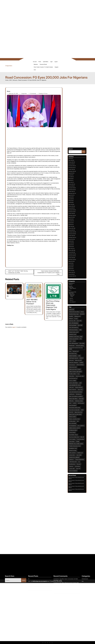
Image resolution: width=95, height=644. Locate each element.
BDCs (74, 333)
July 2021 (74, 297)
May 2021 (74, 298)
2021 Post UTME (75, 321)
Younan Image (75, 382)
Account (35, 62)
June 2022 (74, 288)
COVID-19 (79, 336)
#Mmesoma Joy (77, 319)
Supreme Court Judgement (76, 378)
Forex (78, 343)
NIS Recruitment (75, 363)
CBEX (78, 335)
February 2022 (75, 291)
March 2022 (74, 291)
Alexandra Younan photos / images (76, 327)
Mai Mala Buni (78, 351)
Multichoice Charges (78, 354)
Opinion (74, 307)
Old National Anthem (75, 366)
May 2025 (74, 262)
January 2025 (74, 265)
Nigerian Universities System (76, 362)
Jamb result (75, 348)
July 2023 (74, 278)
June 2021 (74, 298)
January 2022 (74, 292)
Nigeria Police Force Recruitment (76, 360)
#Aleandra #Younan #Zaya (76, 317)
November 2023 (75, 275)
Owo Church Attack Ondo (76, 369)
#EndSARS (79, 318)
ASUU (76, 329)
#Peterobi (75, 320)
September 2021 (75, 295)
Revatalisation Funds (75, 374)
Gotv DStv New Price (75, 345)
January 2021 (74, 301)
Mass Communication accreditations (77, 352)
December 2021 (75, 293)
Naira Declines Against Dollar (76, 357)
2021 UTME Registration (76, 322)
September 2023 (75, 277)
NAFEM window (79, 355)
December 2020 (75, 302)
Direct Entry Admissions (76, 338)
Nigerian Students (75, 361)
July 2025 (74, 260)
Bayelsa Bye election (78, 331)
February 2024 (75, 273)
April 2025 (74, 262)
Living (74, 306)
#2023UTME (75, 316)
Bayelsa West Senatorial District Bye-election (77, 332)
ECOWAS (79, 338)
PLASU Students (75, 370)
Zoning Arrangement (75, 383)
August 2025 (74, 259)
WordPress (59, 581)
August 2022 (74, 287)
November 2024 (75, 266)
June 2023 (74, 279)
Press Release (75, 313)
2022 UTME (78, 323)
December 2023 (75, 275)
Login (51, 62)
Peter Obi (79, 369)
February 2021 (75, 301)
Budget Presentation (75, 335)
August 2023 (74, 278)
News (9, 91)
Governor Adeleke (75, 346)
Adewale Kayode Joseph (76, 325)
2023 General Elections (76, 325)
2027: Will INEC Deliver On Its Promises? (32, 302)
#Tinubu (77, 320)
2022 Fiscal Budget (75, 323)
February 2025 (75, 264)
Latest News (46, 62)
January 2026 (74, 255)
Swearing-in (75, 379)
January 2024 (74, 274)
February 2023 (75, 282)
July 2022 (74, 288)
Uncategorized (75, 309)
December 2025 (75, 256)
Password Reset (43, 64)
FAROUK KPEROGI (78, 339)
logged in (14, 327)
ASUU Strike (79, 330)
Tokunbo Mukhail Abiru (78, 379)
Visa (78, 379)
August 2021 (74, 296)
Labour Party (78, 349)
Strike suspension (75, 376)
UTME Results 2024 (75, 379)
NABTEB (76, 355)
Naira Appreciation (75, 356)
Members (36, 64)
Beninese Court (76, 333)
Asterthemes (46, 581)
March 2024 (74, 272)
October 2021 (74, 294)
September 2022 (75, 286)
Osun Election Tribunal (76, 368)
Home (40, 62)
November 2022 (75, 285)
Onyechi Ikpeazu (75, 367)
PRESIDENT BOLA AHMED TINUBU (77, 372)
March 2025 (74, 263)
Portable (77, 371)
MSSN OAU (75, 354)
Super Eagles (78, 377)
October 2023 (75, 276)
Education (75, 310)
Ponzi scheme (75, 371)
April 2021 (74, 299)
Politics (74, 312)
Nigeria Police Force (78, 359)
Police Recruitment (79, 370)
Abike (78, 325)
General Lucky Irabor (78, 344)
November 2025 (75, 257)
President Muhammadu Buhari (76, 373)
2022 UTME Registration (76, 324)
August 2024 (74, 268)
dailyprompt (75, 337)
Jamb (78, 347)
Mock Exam (79, 353)
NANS (79, 358)
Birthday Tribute (75, 307)
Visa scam (78, 380)
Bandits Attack (75, 331)
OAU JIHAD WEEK (75, 363)
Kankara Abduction (78, 348)
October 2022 (75, 285)
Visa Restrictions (75, 380)
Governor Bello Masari (76, 347)
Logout (56, 62)
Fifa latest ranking (75, 343)
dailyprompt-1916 (78, 337)
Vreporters (9, 66)
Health (74, 311)
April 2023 (74, 281)
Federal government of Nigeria (76, 341)
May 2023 (74, 280)
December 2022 (75, 284)
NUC (77, 363)
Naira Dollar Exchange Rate (76, 358)
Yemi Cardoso (77, 381)
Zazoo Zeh (77, 382)
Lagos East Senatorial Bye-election (76, 350)
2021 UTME (78, 321)
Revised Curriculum (75, 375)
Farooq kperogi (75, 339)
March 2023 (74, 281)
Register (57, 67)
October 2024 (75, 267)
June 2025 (74, 261)
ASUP (74, 329)
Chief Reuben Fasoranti (76, 336)
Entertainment (75, 305)
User (35, 70)
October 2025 (75, 258)
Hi (8, 296)
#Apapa (79, 317)
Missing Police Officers (76, 353)
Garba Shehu (75, 344)
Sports (74, 306)
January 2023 (74, 283)
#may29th (75, 319)
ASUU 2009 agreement (76, 330)
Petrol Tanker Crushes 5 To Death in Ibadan (43, 67)
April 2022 (74, 290)
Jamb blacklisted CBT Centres (76, 347)
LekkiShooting (75, 351)
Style (74, 308)
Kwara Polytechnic (75, 349)
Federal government (75, 340)
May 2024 (74, 271)
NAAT (74, 355)
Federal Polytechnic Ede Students (76, 342)
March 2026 (74, 254)
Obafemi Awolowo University (76, 365)
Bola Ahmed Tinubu (75, 334)
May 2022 (74, 289)
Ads (75, 311)
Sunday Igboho (75, 377)
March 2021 (74, 300)
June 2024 (74, 270)
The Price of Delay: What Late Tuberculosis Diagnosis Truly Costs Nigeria (53, 305)
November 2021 (75, 294)
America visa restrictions (76, 328)
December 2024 (75, 265)
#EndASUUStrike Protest (76, 318)
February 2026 (75, 255)
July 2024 (74, 269)
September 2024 (75, 268)
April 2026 (74, 253)
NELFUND (75, 359)
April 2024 (74, 272)
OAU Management (75, 364)
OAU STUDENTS (79, 364)
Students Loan (78, 376)
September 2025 (75, 258)
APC (79, 328)
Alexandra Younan (75, 326)
